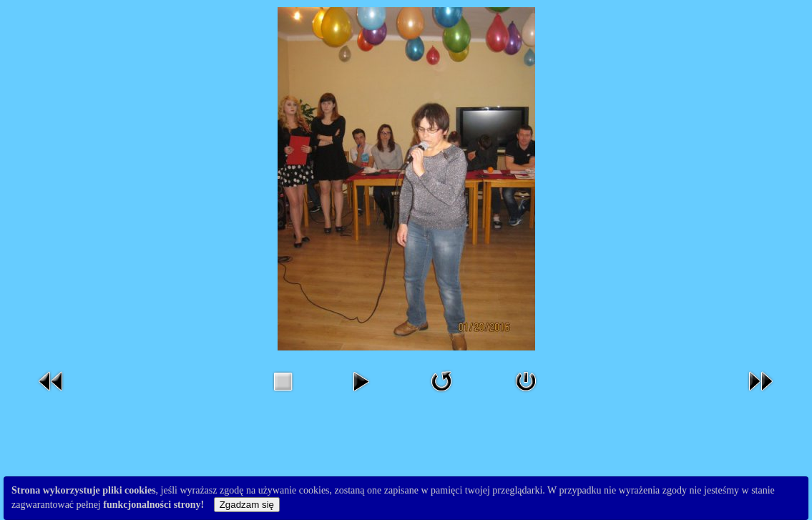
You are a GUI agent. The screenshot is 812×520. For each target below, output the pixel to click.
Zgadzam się (247, 505)
